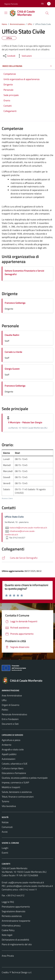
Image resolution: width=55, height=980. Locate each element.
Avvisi (5, 832)
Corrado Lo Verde (13, 352)
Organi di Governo (10, 705)
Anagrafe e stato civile (13, 749)
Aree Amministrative (12, 695)
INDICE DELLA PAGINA (27, 66)
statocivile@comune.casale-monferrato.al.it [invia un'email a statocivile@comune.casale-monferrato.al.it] (26, 528)
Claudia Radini (12, 335)
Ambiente (7, 745)
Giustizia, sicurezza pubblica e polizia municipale (25, 778)
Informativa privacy (11, 925)
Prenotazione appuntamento (16, 907)
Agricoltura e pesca (11, 740)
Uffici (4, 700)
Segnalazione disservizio (13, 911)
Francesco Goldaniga (15, 303)
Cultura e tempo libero (13, 768)
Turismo (5, 801)
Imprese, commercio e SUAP (15, 782)
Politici (5, 710)
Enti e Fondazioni (10, 719)
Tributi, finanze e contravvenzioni (18, 797)
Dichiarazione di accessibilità (15, 940)
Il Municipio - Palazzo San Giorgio (25, 422)
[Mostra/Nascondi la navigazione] (6, 13)
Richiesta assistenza (12, 916)
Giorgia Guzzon (12, 369)
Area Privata (8, 956)
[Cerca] (47, 13)
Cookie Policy (8, 930)
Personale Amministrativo (14, 714)
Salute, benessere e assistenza (17, 792)
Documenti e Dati (10, 724)
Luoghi (5, 848)
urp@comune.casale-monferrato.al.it (26, 882)
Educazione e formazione (14, 773)
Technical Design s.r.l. (22, 972)
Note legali (7, 935)
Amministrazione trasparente (16, 921)
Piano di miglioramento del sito (17, 944)
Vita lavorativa (9, 806)
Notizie (5, 822)
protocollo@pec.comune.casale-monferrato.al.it (30, 886)
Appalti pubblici (9, 754)
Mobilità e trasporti (11, 787)
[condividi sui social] (9, 56)
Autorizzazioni (9, 759)
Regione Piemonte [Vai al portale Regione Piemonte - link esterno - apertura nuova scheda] (11, 4)
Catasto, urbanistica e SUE (15, 764)
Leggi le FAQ (8, 902)
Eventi (5, 853)
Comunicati (7, 827)
